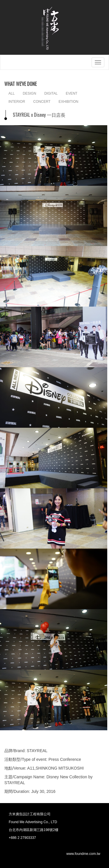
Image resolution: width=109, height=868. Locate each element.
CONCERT (42, 102)
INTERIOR (17, 102)
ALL (11, 93)
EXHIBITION (68, 102)
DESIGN (29, 93)
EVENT (72, 93)
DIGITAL (51, 93)
